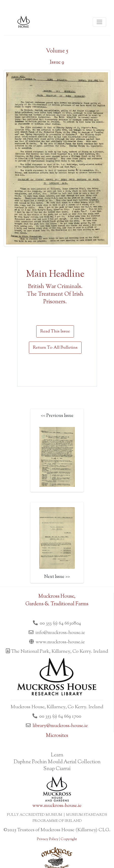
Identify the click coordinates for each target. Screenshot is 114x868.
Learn (57, 755)
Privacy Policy (48, 839)
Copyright (69, 839)
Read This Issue (55, 331)
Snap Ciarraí (57, 769)
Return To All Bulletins (55, 348)
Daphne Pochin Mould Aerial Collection (57, 762)
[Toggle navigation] (99, 22)
